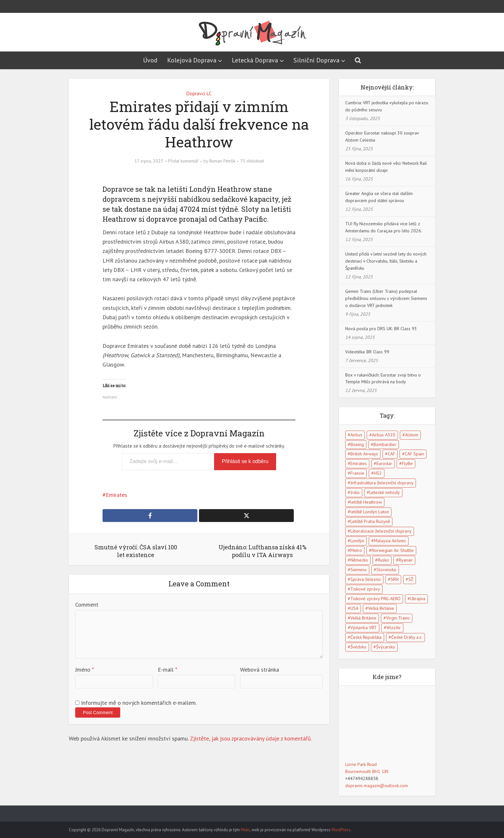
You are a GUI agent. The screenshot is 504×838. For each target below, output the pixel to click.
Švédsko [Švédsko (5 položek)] (358, 647)
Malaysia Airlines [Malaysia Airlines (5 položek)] (390, 541)
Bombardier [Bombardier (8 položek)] (385, 444)
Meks (245, 830)
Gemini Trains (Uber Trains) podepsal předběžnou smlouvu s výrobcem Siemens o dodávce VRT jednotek (386, 298)
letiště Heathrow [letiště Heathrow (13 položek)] (366, 502)
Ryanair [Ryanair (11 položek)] (406, 560)
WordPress (341, 830)
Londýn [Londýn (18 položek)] (357, 541)
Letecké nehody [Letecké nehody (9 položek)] (385, 492)
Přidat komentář (183, 161)
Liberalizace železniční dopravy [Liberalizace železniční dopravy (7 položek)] (381, 531)
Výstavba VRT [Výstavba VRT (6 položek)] (364, 628)
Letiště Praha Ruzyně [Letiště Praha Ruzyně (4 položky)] (370, 521)
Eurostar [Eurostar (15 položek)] (384, 463)
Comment (87, 605)
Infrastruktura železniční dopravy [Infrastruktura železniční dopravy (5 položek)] (382, 483)
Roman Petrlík (222, 161)
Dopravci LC (199, 93)
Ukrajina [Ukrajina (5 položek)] (418, 599)
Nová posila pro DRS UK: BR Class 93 (381, 329)
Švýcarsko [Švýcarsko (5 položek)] (386, 647)
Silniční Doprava (316, 60)
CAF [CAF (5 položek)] (391, 454)
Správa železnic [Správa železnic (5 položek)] (366, 579)
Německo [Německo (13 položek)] (359, 560)
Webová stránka (260, 670)
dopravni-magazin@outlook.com (377, 786)
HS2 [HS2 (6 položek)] (378, 473)
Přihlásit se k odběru (245, 461)
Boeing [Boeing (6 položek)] (357, 444)
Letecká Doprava (255, 60)
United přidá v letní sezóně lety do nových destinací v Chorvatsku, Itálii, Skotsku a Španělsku (386, 261)
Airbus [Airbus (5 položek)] (356, 435)
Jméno (85, 670)
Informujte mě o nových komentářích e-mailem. (139, 703)
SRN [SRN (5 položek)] (395, 579)
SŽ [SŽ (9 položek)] (411, 579)
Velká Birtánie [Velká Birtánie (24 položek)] (381, 608)
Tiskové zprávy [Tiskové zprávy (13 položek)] (365, 589)
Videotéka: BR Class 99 (367, 352)
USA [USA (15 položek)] (354, 608)
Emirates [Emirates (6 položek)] (359, 463)
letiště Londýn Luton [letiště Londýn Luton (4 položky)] (370, 512)
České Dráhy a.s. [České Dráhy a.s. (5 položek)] (407, 637)
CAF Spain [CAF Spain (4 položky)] (414, 454)
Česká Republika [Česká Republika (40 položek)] (366, 637)
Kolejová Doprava (192, 60)
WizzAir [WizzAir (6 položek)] (394, 628)
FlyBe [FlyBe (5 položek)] (407, 463)
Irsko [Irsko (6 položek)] (355, 492)
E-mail (167, 670)
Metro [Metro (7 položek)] (356, 550)
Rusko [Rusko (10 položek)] (383, 560)
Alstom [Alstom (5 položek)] (412, 435)
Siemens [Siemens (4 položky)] (359, 570)
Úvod (150, 60)
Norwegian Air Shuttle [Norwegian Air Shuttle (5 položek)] (393, 550)
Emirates (117, 495)
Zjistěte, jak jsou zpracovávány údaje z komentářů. (251, 738)
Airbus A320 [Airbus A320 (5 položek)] (384, 435)
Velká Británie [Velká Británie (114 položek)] (363, 618)
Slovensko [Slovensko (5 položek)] (386, 570)
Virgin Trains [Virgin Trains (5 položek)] (398, 618)
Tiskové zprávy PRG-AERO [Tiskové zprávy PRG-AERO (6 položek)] (375, 599)
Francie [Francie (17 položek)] (357, 473)
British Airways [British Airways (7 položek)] (364, 454)
